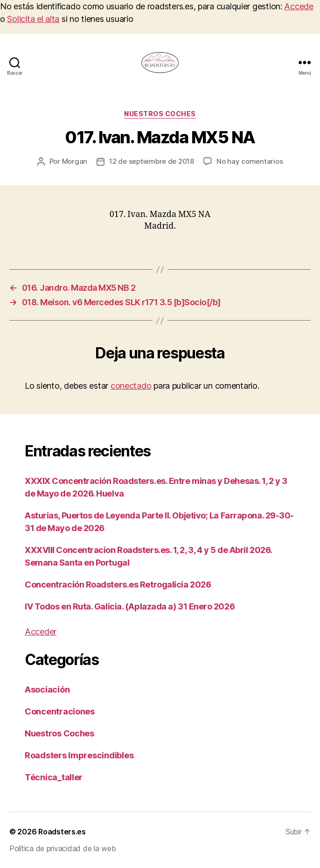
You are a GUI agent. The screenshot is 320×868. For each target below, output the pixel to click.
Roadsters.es (62, 832)
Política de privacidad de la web (63, 848)
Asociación (47, 689)
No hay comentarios (250, 161)
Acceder (41, 632)
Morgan (75, 161)
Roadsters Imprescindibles (79, 755)
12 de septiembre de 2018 (152, 161)
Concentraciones (60, 711)
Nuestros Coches (160, 114)
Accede (299, 6)
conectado (131, 386)
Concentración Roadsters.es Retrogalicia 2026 (118, 584)
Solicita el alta (33, 19)
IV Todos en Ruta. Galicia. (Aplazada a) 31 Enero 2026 (130, 606)
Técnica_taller (54, 777)
